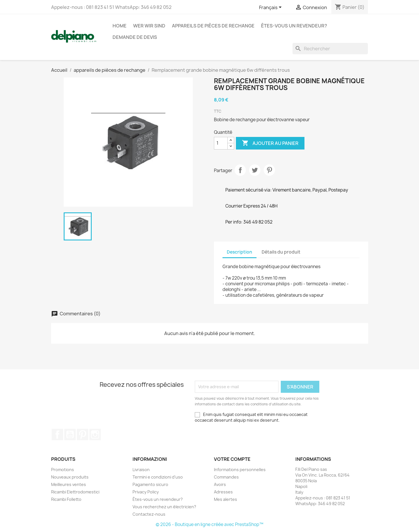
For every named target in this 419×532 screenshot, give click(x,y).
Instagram (95, 435)
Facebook (57, 435)
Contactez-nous (149, 514)
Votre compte (232, 459)
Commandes (226, 477)
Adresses (223, 492)
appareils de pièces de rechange (213, 26)
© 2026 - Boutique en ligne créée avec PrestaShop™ (209, 524)
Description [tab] (239, 252)
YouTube (70, 435)
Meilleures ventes (69, 484)
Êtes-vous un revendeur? (294, 26)
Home (120, 26)
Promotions (63, 470)
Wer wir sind (149, 26)
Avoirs (220, 484)
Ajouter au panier (270, 143)
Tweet (255, 170)
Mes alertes (225, 499)
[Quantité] (221, 143)
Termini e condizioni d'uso (158, 477)
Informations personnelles (240, 470)
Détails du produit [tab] (281, 252)
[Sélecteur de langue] (271, 8)
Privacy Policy (146, 492)
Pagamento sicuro (150, 484)
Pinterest (269, 170)
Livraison (141, 470)
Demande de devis (135, 37)
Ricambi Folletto (66, 499)
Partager (240, 170)
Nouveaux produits (70, 477)
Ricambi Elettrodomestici (75, 492)
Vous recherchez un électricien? (164, 507)
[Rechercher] (330, 49)
